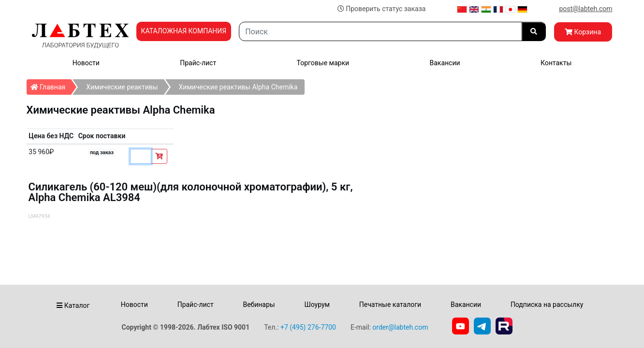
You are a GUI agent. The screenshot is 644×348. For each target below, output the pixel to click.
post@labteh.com (585, 9)
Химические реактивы (122, 87)
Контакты (556, 63)
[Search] (380, 31)
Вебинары (259, 304)
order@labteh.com (400, 327)
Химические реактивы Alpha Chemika (238, 87)
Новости (86, 63)
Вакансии (445, 63)
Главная (51, 85)
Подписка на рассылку (547, 304)
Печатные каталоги (390, 304)
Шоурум (317, 304)
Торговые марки (323, 63)
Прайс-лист (198, 63)
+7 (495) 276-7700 (308, 327)
